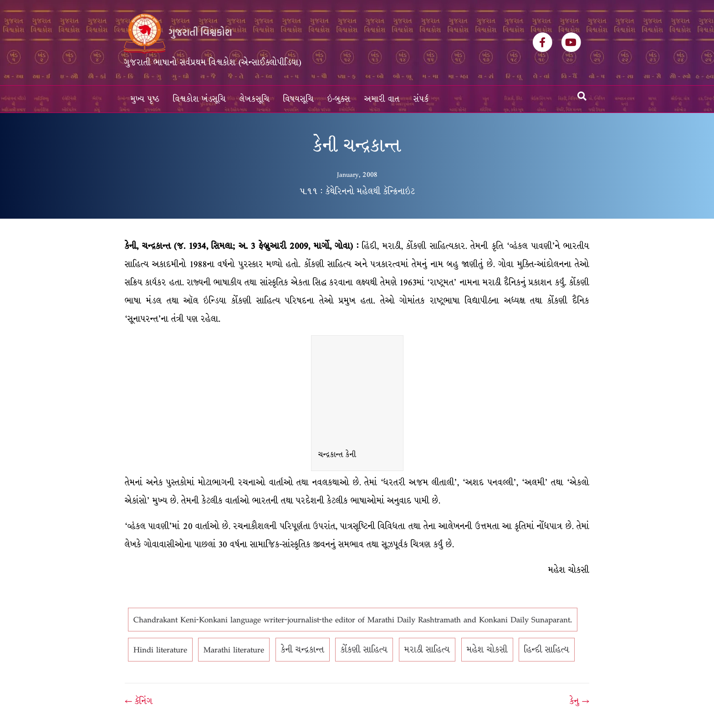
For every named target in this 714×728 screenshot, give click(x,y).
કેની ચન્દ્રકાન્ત (303, 650)
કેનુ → (579, 701)
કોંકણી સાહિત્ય (364, 650)
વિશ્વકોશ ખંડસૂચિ (199, 99)
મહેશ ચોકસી (487, 650)
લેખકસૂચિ (255, 99)
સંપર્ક (421, 99)
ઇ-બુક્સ (339, 99)
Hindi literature (160, 650)
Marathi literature (234, 650)
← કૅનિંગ (139, 701)
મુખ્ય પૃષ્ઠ (145, 99)
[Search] (582, 96)
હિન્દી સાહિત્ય (547, 650)
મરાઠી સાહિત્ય (427, 650)
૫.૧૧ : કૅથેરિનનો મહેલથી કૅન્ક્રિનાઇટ (357, 191)
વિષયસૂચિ (298, 99)
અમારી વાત (382, 99)
